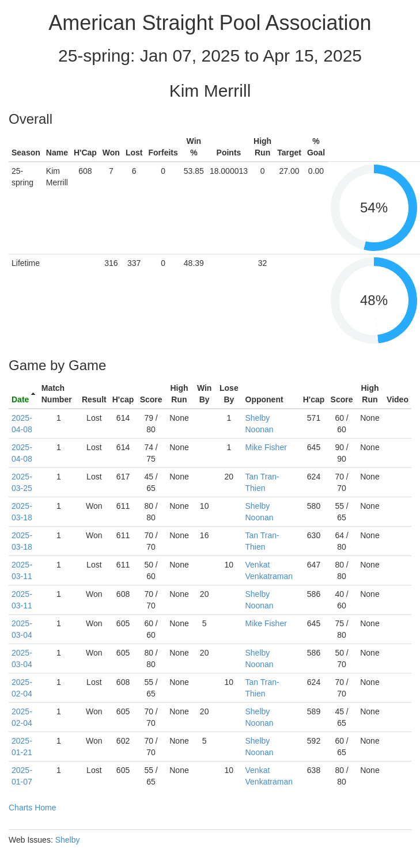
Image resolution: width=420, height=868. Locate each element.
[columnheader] (24, 394)
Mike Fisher (266, 447)
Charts (20, 808)
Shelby (68, 840)
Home (45, 808)
